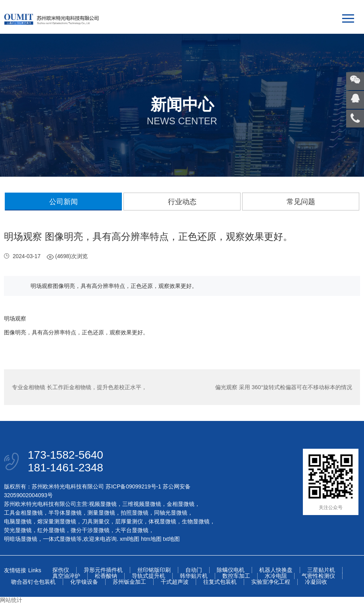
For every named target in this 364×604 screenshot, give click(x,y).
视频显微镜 (103, 504)
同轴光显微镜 (171, 513)
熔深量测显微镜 (57, 521)
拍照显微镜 (135, 513)
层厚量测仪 (129, 521)
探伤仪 (61, 570)
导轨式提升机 (148, 576)
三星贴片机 (321, 570)
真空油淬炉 (66, 576)
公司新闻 (64, 202)
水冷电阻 (276, 576)
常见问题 (301, 202)
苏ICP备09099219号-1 (133, 486)
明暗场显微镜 (21, 539)
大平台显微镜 (132, 530)
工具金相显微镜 (23, 513)
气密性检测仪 (318, 576)
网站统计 (11, 600)
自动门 (194, 570)
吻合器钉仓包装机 (33, 582)
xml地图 (130, 539)
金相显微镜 (181, 504)
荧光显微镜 (18, 530)
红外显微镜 (51, 530)
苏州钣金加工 (129, 582)
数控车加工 (236, 576)
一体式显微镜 (60, 539)
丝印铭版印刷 (154, 570)
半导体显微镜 (65, 513)
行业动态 (182, 202)
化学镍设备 (84, 582)
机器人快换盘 (276, 570)
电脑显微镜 (18, 521)
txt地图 (172, 539)
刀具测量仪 (96, 521)
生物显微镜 (196, 521)
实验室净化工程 (271, 582)
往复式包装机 (220, 582)
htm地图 (151, 539)
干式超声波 (175, 582)
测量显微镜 (101, 513)
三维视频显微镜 (142, 504)
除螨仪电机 (231, 570)
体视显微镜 (162, 521)
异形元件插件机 (103, 570)
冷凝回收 (316, 582)
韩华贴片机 (194, 576)
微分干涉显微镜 (90, 530)
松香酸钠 (106, 576)
